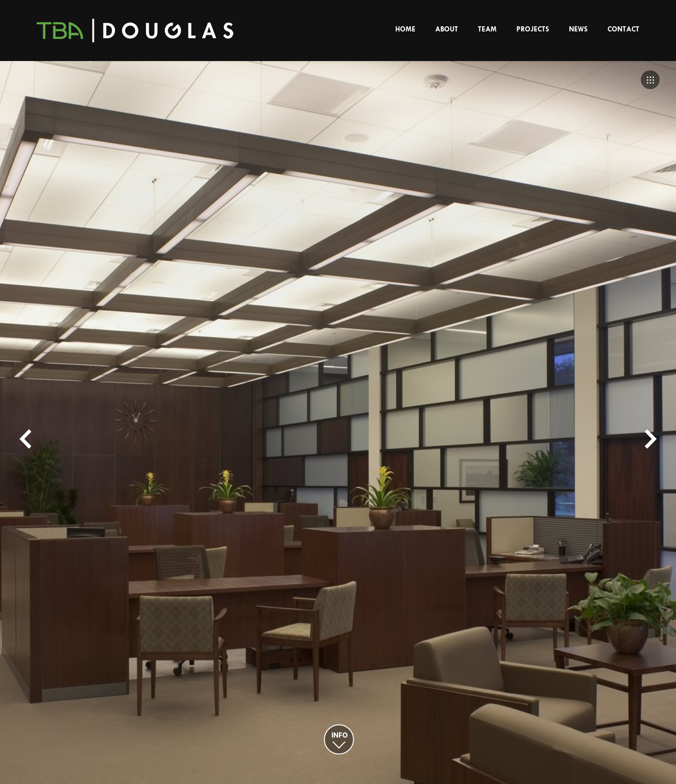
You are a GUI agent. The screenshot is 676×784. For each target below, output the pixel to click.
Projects (533, 30)
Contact (623, 30)
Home (405, 30)
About (447, 30)
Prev (25, 439)
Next (651, 439)
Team (487, 30)
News (578, 30)
